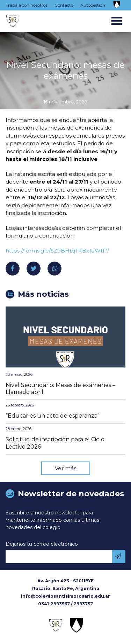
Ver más (65, 468)
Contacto (64, 5)
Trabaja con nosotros (27, 5)
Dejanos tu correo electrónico (42, 544)
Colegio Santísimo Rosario (13, 21)
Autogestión (93, 5)
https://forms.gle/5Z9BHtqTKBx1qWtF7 (57, 251)
